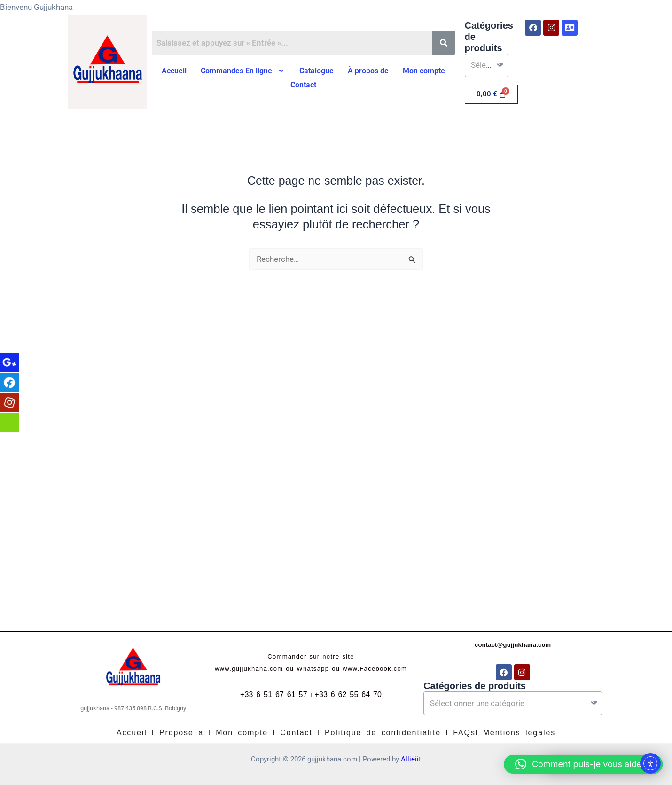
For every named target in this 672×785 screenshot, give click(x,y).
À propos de (368, 71)
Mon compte (424, 71)
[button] (243, 71)
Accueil (174, 71)
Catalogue (316, 71)
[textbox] (486, 65)
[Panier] (492, 94)
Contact (303, 85)
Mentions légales (519, 733)
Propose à (181, 733)
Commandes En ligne (243, 71)
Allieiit (411, 759)
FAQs (464, 733)
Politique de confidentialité (383, 733)
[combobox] (487, 65)
